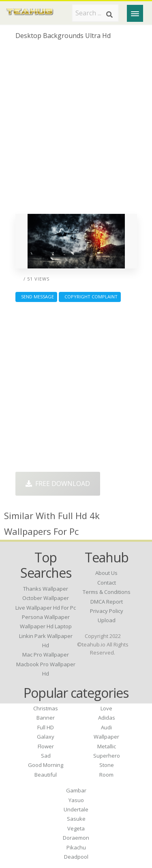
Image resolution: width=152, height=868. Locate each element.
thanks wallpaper (46, 589)
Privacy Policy (107, 611)
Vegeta (76, 828)
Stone (107, 765)
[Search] (109, 15)
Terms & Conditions (107, 592)
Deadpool (76, 857)
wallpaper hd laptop (46, 626)
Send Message (36, 297)
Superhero (107, 756)
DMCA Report (107, 602)
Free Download (58, 484)
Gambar (76, 790)
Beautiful (46, 775)
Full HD (46, 727)
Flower (46, 746)
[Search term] (95, 13)
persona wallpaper (46, 617)
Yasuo (76, 800)
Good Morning (46, 765)
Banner (46, 718)
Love (106, 708)
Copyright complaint (90, 297)
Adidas (107, 718)
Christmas (46, 708)
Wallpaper (106, 737)
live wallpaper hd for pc (46, 608)
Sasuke (76, 819)
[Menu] (135, 13)
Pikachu (76, 847)
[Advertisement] (76, 130)
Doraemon (76, 838)
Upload (107, 620)
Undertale (76, 809)
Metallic (107, 746)
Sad (46, 756)
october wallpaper (46, 598)
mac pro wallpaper (46, 655)
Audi (106, 727)
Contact (107, 583)
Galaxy (46, 737)
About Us (106, 573)
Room (106, 775)
